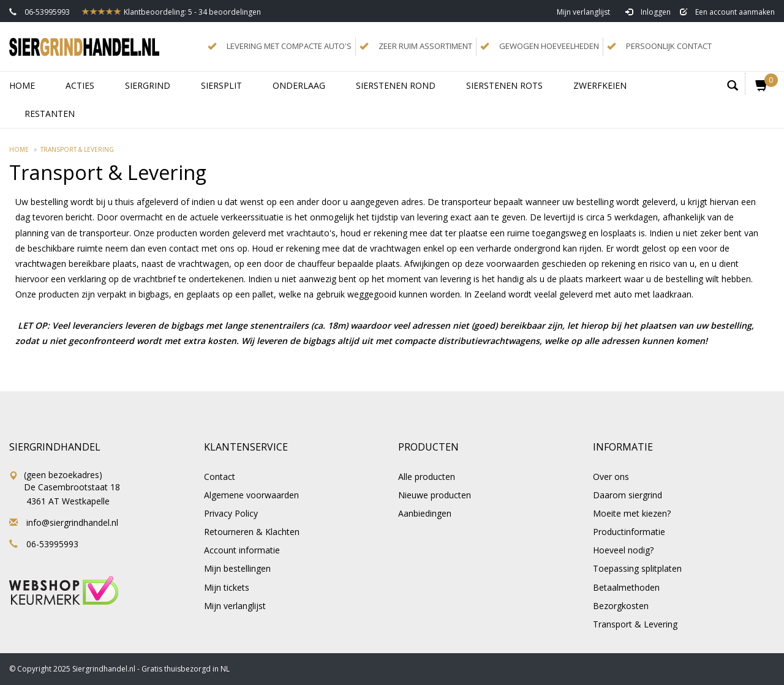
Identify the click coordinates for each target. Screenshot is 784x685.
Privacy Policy (231, 513)
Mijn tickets (227, 587)
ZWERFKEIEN (600, 85)
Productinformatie (629, 532)
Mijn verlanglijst (583, 12)
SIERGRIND (148, 85)
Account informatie (242, 550)
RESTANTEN (50, 114)
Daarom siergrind (628, 495)
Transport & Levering (77, 149)
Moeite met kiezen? (632, 513)
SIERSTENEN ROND (396, 85)
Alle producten (427, 477)
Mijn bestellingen (237, 568)
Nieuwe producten (435, 495)
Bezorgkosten (621, 606)
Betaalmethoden (626, 587)
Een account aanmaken (727, 12)
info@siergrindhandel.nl (72, 522)
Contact (220, 477)
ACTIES (80, 85)
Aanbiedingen (425, 513)
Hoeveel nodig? (623, 550)
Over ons (611, 477)
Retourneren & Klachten (252, 532)
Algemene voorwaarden (251, 495)
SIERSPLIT (221, 85)
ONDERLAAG (299, 85)
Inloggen (648, 12)
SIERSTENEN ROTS (504, 85)
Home (22, 85)
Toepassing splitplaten (637, 568)
